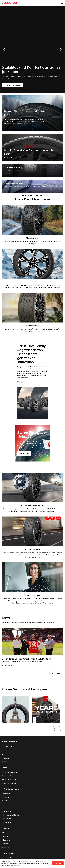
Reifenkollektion (7, 822)
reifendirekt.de (7, 858)
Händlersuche (6, 819)
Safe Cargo (5, 844)
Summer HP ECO (7, 847)
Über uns (5, 751)
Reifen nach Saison (8, 776)
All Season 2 (6, 840)
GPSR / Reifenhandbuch (10, 783)
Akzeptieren (58, 863)
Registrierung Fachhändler (11, 815)
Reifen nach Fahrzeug (9, 779)
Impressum (5, 758)
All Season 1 (6, 833)
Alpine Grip (6, 836)
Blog (3, 754)
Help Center (6, 794)
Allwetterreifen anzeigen (12, 85)
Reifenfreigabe (7, 801)
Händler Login (6, 811)
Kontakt (4, 762)
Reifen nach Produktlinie (10, 772)
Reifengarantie (7, 797)
